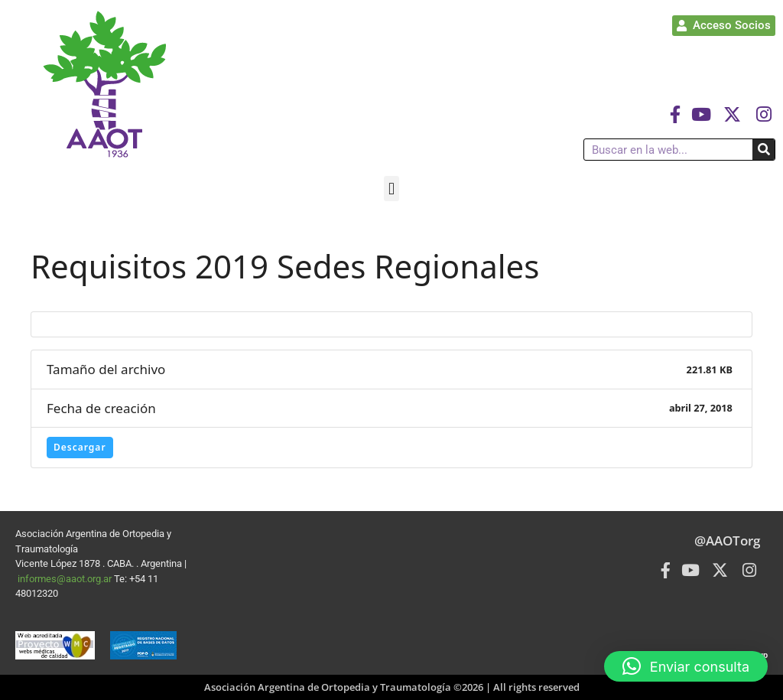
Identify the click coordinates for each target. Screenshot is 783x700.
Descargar (80, 447)
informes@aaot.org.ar (66, 579)
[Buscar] (764, 150)
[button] (391, 189)
